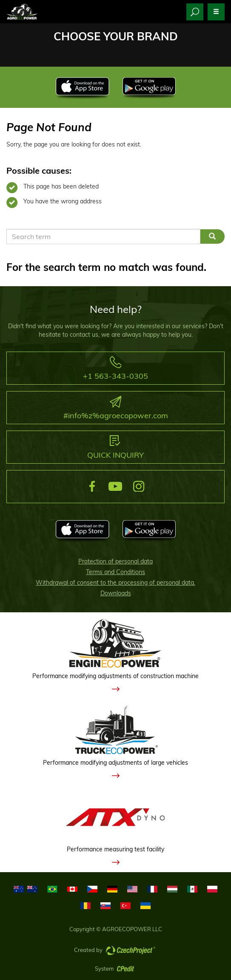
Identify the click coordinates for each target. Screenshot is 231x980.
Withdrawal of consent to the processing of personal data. (115, 583)
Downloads (116, 593)
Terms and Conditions (115, 572)
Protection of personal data (115, 561)
